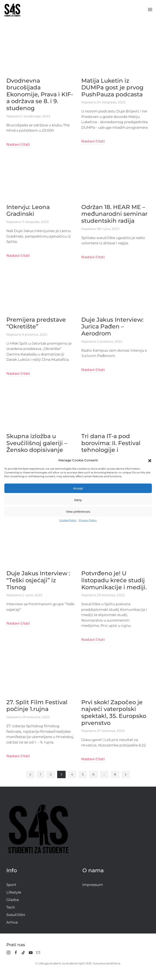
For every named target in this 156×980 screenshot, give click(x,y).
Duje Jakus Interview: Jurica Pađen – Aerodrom (112, 327)
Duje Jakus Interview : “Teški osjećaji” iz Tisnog (38, 580)
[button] (150, 460)
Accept (78, 488)
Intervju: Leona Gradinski (28, 210)
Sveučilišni (16, 915)
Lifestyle (14, 892)
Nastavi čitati (18, 144)
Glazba (13, 900)
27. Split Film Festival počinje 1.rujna (37, 706)
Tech (11, 907)
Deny (78, 500)
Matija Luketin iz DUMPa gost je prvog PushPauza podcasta (112, 87)
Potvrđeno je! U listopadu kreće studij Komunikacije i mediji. (114, 580)
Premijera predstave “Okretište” (36, 323)
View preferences (78, 511)
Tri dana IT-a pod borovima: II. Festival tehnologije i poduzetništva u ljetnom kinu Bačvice (112, 450)
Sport (11, 885)
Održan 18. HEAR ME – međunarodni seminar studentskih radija (114, 214)
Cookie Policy (68, 520)
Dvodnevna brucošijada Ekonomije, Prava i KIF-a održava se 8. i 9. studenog (40, 94)
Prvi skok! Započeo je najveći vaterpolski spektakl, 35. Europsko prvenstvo (114, 713)
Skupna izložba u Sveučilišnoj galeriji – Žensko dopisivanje (37, 443)
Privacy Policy (88, 520)
